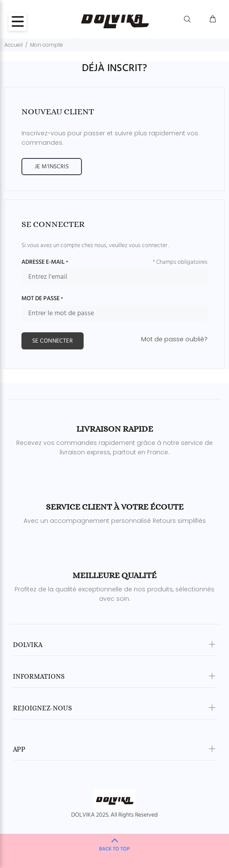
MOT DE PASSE (42, 299)
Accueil (14, 45)
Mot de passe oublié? (174, 339)
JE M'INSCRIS (52, 167)
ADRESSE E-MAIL (45, 262)
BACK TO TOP (114, 849)
